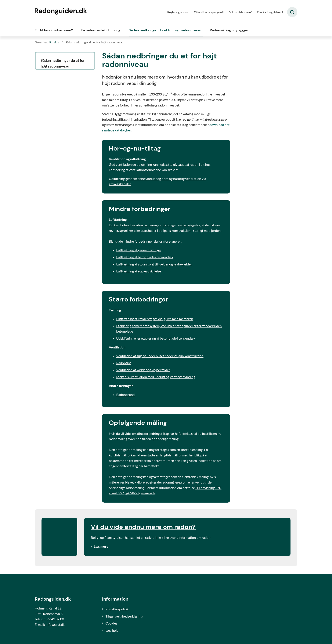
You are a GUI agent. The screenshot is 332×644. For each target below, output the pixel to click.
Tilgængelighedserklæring (124, 616)
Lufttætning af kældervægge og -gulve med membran (155, 319)
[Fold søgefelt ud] (292, 12)
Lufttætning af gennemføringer (139, 250)
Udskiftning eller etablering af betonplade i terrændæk (156, 338)
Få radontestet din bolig (101, 30)
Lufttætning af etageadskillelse (139, 271)
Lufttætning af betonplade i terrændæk (145, 257)
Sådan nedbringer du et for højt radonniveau (165, 30)
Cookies (111, 623)
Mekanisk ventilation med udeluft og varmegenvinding (156, 377)
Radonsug (124, 363)
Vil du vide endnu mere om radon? (143, 527)
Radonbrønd (125, 395)
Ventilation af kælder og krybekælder (143, 370)
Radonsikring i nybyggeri (230, 30)
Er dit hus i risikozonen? (54, 30)
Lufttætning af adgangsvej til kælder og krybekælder (154, 264)
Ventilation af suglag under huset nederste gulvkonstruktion (160, 356)
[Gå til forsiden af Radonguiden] (61, 12)
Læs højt (112, 630)
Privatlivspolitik (117, 609)
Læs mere (101, 546)
